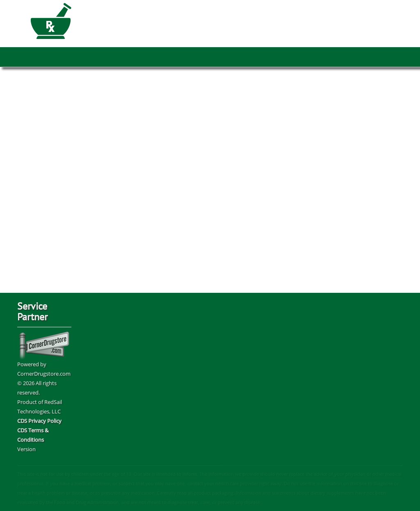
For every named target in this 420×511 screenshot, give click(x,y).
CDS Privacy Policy (39, 421)
